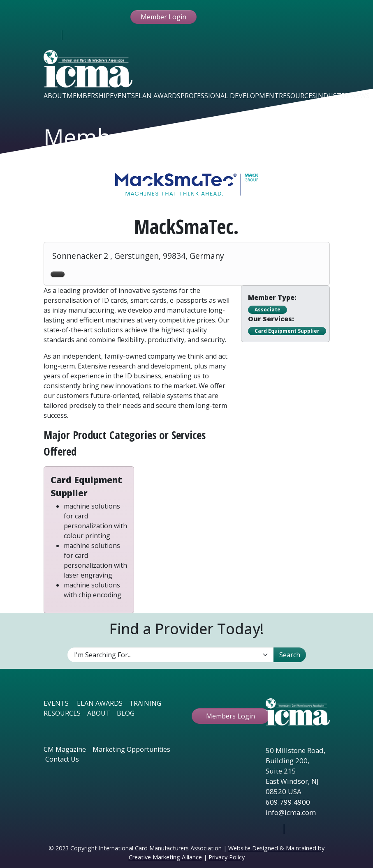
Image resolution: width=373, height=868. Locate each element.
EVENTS (56, 703)
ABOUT (99, 713)
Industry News (343, 96)
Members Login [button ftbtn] (231, 716)
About (55, 96)
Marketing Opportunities (131, 749)
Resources (297, 96)
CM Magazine (65, 749)
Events (122, 96)
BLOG (126, 713)
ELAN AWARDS (100, 703)
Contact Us (62, 759)
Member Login (163, 17)
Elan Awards (158, 96)
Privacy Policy (227, 857)
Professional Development (230, 96)
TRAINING (145, 703)
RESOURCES (62, 713)
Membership (88, 96)
